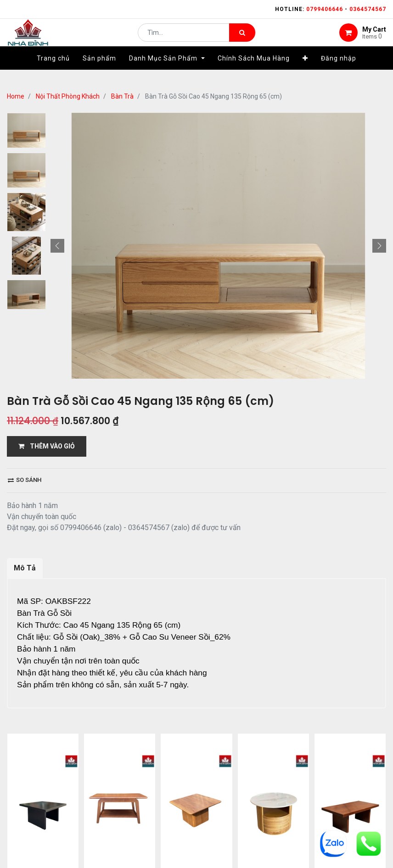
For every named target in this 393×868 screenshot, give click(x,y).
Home (16, 96)
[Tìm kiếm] (242, 39)
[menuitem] (53, 72)
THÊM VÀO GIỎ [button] (47, 446)
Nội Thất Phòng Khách (68, 96)
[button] (305, 72)
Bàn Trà (122, 96)
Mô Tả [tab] (25, 568)
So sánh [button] (25, 480)
